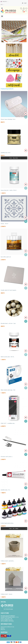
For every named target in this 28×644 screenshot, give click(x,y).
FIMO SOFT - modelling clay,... (8, 423)
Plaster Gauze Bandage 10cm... (8, 119)
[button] (21, 9)
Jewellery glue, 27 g (5, 490)
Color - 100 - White (14, 529)
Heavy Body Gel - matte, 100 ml (9, 190)
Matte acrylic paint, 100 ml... (8, 357)
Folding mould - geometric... (8, 561)
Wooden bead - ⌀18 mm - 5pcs (8, 323)
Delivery (3, 628)
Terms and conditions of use (7, 627)
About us (3, 629)
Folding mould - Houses (6, 594)
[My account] (24, 3)
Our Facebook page (8, 609)
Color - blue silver (14, 158)
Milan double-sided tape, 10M (8, 390)
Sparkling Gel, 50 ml (5, 153)
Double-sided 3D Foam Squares (8, 290)
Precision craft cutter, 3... (7, 457)
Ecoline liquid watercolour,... (7, 523)
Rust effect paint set (6, 257)
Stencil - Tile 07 (4, 224)
